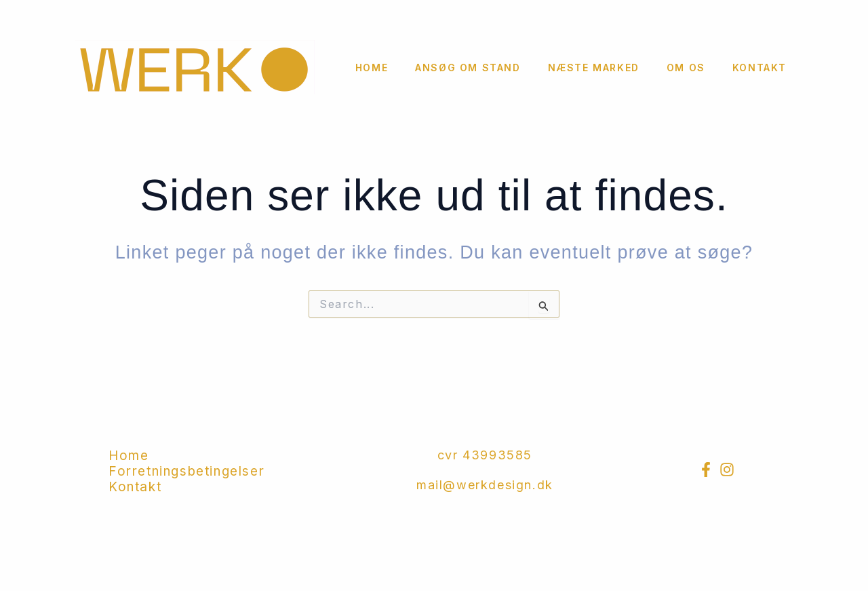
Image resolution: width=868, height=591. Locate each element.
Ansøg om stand (468, 68)
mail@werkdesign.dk (485, 485)
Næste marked (594, 68)
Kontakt (759, 68)
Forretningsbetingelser (186, 471)
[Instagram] (727, 470)
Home (372, 68)
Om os (686, 68)
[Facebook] (706, 470)
